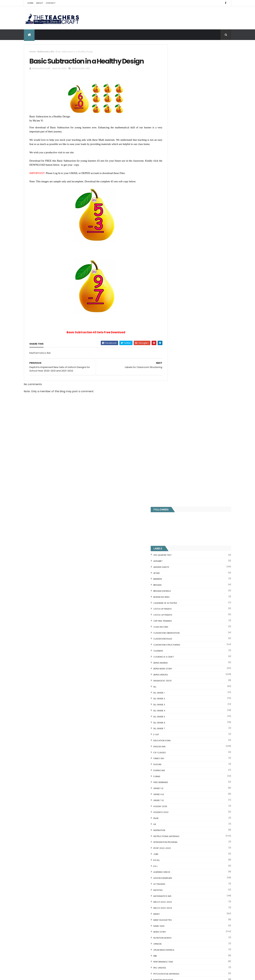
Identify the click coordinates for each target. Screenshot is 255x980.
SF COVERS (175, 572)
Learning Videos (178, 410)
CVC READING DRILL (176, 878)
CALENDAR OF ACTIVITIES (181, 141)
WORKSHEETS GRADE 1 (180, 655)
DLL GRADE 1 (175, 231)
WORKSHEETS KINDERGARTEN (183, 691)
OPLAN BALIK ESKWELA (180, 488)
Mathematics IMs (46, 52)
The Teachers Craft (180, 769)
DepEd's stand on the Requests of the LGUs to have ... (198, 843)
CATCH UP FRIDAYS (179, 147)
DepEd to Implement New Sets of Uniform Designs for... (196, 864)
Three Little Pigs (175, 913)
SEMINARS (174, 566)
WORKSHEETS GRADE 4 (180, 673)
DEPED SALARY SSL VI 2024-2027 (202, 732)
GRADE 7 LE (175, 338)
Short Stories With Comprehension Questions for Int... (198, 851)
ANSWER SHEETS (177, 105)
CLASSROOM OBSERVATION (183, 171)
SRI (171, 596)
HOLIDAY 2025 (176, 344)
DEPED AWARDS (177, 201)
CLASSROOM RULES (179, 177)
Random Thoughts (179, 518)
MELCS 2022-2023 (179, 440)
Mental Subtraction (177, 830)
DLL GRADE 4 (175, 248)
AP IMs (173, 111)
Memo (173, 452)
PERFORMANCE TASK (179, 500)
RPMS (172, 530)
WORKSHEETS (176, 649)
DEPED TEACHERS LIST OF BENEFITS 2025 (133, 921)
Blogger (198, 931)
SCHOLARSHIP (176, 554)
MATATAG (174, 428)
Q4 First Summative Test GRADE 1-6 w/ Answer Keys (53, 799)
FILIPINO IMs (175, 308)
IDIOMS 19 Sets (174, 891)
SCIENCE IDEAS (173, 886)
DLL (171, 225)
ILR (171, 362)
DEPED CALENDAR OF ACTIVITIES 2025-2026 (133, 850)
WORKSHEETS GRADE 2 (180, 661)
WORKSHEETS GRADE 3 (180, 667)
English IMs (176, 284)
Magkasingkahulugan (178, 870)
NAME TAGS (175, 464)
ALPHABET (174, 99)
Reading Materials (179, 524)
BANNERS (174, 117)
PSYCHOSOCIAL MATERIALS (182, 512)
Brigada (174, 123)
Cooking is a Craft (180, 195)
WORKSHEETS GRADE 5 (180, 679)
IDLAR (172, 356)
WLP (171, 643)
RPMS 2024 (175, 536)
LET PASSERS (175, 422)
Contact (51, 3)
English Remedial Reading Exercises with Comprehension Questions (189, 904)
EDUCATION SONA (178, 278)
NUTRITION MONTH (178, 476)
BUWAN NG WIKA (178, 135)
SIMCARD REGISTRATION (181, 584)
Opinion (174, 482)
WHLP (172, 637)
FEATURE (174, 302)
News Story (176, 470)
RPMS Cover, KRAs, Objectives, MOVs (187, 918)
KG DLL (173, 398)
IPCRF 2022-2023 (178, 386)
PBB (171, 494)
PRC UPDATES (176, 506)
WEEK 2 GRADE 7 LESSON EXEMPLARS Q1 (205, 746)
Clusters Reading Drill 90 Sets (183, 874)
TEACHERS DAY (177, 619)
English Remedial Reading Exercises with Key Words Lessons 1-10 (196, 896)
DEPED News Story (179, 207)
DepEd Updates (177, 213)
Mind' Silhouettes (179, 458)
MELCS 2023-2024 (179, 446)
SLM (171, 590)
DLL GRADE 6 (175, 261)
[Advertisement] (92, 481)
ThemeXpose (44, 975)
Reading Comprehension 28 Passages (188, 847)
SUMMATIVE (175, 607)
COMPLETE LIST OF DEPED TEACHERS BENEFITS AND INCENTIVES (204, 719)
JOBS (172, 392)
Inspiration (175, 368)
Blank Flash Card (175, 822)
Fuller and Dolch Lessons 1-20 (183, 838)
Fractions (171, 826)
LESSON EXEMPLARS (179, 416)
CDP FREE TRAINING (179, 159)
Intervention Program (181, 380)
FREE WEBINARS (177, 320)
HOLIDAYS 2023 (177, 350)
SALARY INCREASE (178, 542)
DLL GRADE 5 (175, 255)
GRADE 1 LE (175, 326)
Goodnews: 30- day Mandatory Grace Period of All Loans (196, 857)
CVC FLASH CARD (175, 817)
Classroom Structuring (183, 183)
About (40, 3)
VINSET (173, 625)
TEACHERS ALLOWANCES (181, 613)
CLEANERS (174, 189)
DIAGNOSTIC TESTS (179, 219)
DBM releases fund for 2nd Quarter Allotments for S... (197, 909)
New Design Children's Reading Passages (135, 937)
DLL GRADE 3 (175, 243)
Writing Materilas (179, 703)
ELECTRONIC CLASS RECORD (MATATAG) (134, 952)
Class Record (177, 165)
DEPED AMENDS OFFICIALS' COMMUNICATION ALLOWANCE (129, 871)
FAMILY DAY (175, 296)
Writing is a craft (179, 697)
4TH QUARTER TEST (178, 93)
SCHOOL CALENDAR (179, 560)
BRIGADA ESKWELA (178, 129)
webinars (174, 631)
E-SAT (172, 273)
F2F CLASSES (176, 290)
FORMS (173, 314)
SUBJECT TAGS (177, 601)
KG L (172, 404)
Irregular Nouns (174, 834)
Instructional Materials (182, 374)
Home (30, 3)
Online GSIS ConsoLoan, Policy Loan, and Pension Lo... (197, 882)
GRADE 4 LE (175, 332)
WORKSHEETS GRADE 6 (180, 685)
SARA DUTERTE (176, 548)
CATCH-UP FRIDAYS (179, 153)
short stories (177, 578)
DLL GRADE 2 (175, 237)
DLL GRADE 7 (175, 267)
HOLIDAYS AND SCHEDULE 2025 (128, 888)
